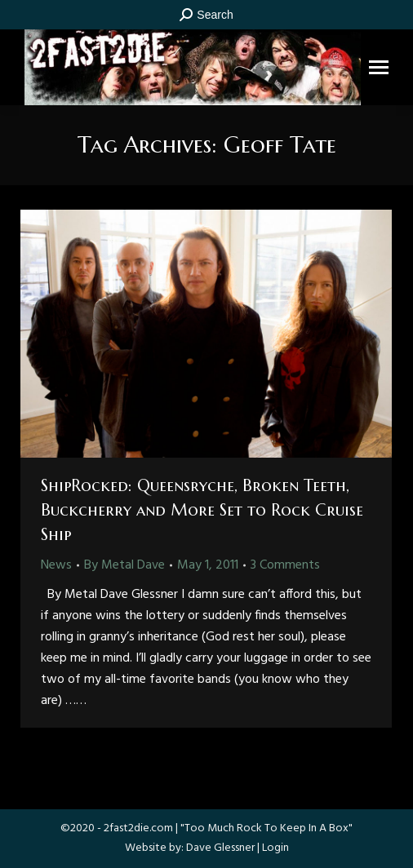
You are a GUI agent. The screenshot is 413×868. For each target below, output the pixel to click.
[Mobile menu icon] (379, 67)
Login (275, 848)
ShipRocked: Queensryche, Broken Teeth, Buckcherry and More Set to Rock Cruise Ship (202, 510)
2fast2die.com (138, 828)
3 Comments (285, 565)
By (124, 565)
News (56, 565)
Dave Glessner (220, 848)
